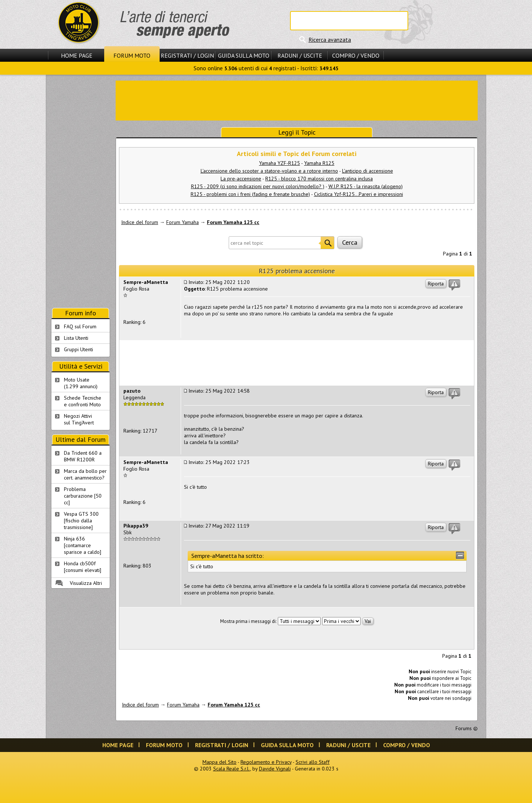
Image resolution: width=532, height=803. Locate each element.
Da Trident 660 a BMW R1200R (83, 456)
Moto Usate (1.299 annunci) (81, 383)
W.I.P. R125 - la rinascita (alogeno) (366, 186)
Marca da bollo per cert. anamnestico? (85, 474)
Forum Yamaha (183, 222)
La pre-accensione (241, 179)
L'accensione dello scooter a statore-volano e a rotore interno (269, 171)
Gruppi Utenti (79, 349)
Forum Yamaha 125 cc (233, 222)
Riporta (436, 284)
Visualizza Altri (86, 583)
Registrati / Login (187, 55)
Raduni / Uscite (300, 55)
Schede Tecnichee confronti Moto (83, 401)
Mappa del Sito (219, 762)
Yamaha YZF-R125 (279, 163)
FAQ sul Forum (80, 326)
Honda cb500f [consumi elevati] (83, 567)
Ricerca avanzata (330, 40)
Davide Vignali (275, 769)
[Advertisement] (297, 100)
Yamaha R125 (319, 163)
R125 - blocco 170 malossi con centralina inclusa (319, 179)
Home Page (77, 55)
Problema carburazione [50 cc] (83, 496)
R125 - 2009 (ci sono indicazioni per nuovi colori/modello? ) (258, 186)
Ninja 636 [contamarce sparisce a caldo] (83, 545)
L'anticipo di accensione (368, 171)
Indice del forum (140, 222)
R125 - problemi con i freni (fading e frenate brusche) (250, 194)
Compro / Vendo (356, 55)
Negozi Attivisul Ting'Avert (79, 419)
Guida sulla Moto (244, 55)
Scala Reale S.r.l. (232, 769)
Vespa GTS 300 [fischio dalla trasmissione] (81, 521)
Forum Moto (132, 55)
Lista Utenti (76, 338)
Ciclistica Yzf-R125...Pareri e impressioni (359, 194)
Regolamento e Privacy (266, 762)
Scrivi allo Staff (313, 762)
